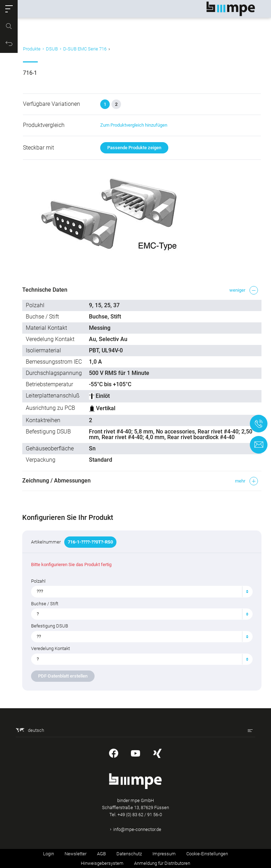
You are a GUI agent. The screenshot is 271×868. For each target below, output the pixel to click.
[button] (9, 9)
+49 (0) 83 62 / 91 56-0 (140, 815)
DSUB (52, 49)
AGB (101, 854)
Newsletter (76, 854)
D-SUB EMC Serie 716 (85, 49)
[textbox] (136, 591)
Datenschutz (129, 854)
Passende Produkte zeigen (133, 148)
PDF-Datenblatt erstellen (64, 676)
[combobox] (139, 591)
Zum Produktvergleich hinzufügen (132, 125)
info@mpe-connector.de (137, 829)
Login (49, 854)
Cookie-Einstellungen (207, 854)
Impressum (164, 854)
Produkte (32, 49)
